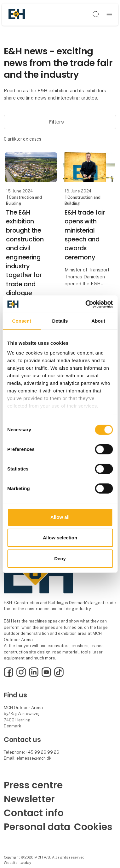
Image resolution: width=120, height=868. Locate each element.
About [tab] (98, 321)
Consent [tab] (22, 321)
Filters (60, 122)
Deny (60, 558)
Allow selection (60, 538)
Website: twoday (17, 863)
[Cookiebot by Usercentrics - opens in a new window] (86, 304)
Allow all (60, 517)
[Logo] (17, 14)
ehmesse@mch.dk (34, 758)
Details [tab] (60, 321)
